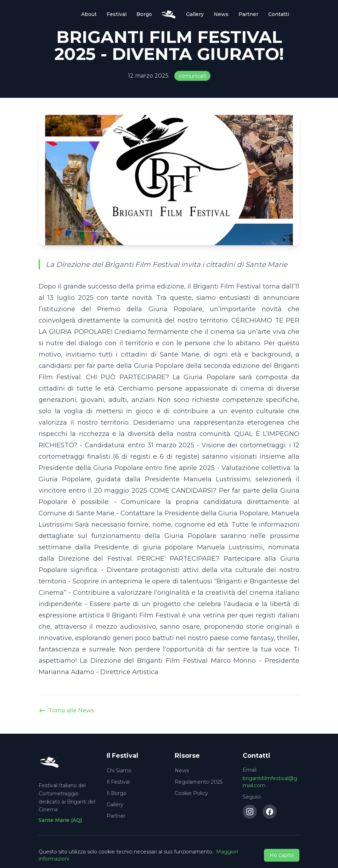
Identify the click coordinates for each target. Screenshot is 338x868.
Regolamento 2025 (199, 782)
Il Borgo (117, 793)
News (221, 14)
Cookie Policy (191, 793)
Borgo (144, 14)
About (89, 14)
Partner (248, 14)
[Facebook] (270, 812)
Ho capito (282, 855)
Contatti (279, 14)
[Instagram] (250, 812)
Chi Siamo (119, 771)
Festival (117, 14)
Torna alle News (66, 711)
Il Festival (118, 782)
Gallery (195, 14)
